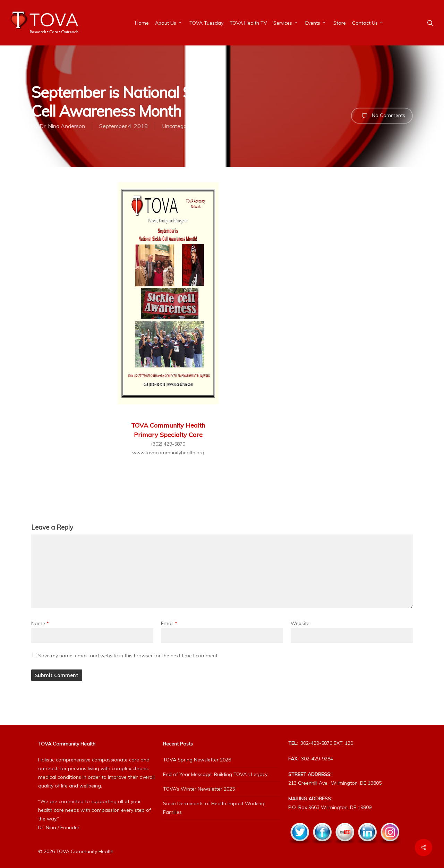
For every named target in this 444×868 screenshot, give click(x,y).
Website (300, 623)
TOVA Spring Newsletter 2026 (197, 760)
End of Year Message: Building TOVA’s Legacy (215, 774)
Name (40, 623)
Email (169, 623)
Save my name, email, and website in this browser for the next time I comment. (128, 656)
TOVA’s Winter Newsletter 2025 (199, 789)
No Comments (382, 116)
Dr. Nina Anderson (62, 126)
